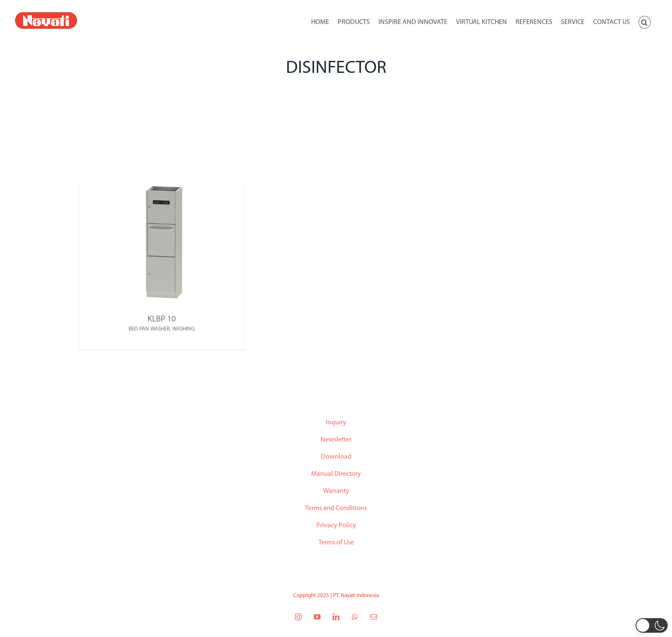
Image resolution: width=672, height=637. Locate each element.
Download (336, 457)
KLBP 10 (162, 319)
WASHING (183, 329)
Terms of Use (336, 543)
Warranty (336, 491)
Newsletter (336, 440)
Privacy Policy (336, 526)
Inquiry (336, 423)
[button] (645, 21)
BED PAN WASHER (149, 329)
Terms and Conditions (336, 508)
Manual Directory (336, 474)
